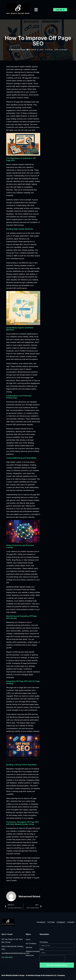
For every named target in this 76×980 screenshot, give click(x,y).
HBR (15, 256)
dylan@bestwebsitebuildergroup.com (15, 953)
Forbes (9, 256)
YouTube (51, 922)
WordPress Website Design (20, 717)
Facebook (41, 922)
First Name (44, 942)
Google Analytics (16, 628)
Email (42, 949)
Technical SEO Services (31, 866)
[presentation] (52, 959)
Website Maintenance (24, 869)
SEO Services (33, 714)
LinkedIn (71, 922)
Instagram (61, 922)
